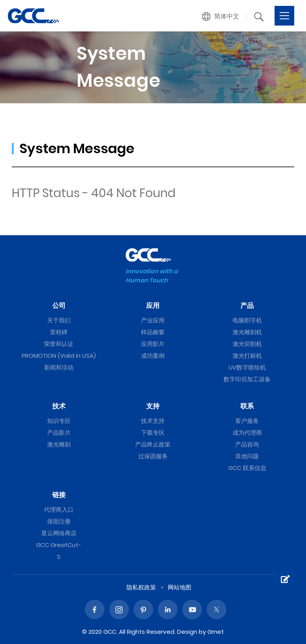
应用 (153, 306)
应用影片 (153, 344)
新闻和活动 (59, 367)
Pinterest (143, 609)
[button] (221, 16)
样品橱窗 (153, 332)
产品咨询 (247, 444)
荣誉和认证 (59, 344)
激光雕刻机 (247, 332)
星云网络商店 (59, 533)
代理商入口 (59, 510)
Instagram (119, 609)
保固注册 (59, 521)
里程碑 (59, 332)
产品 (247, 306)
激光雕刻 (59, 444)
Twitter (216, 609)
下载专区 (153, 433)
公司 (59, 306)
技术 (59, 406)
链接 (59, 495)
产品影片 (59, 433)
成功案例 (153, 356)
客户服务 (247, 421)
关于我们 (59, 320)
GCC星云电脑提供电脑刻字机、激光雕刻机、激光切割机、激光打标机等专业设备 (33, 16)
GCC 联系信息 (247, 468)
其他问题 (247, 456)
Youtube (192, 609)
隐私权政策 (141, 587)
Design (187, 632)
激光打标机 (247, 356)
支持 (153, 406)
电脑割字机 (247, 320)
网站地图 (180, 587)
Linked (168, 609)
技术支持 (153, 421)
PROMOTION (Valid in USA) (59, 356)
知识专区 (59, 421)
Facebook (95, 609)
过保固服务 (153, 456)
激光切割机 (247, 344)
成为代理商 (247, 433)
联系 (247, 406)
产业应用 (153, 320)
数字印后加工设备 (247, 379)
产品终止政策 (153, 444)
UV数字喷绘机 (247, 367)
